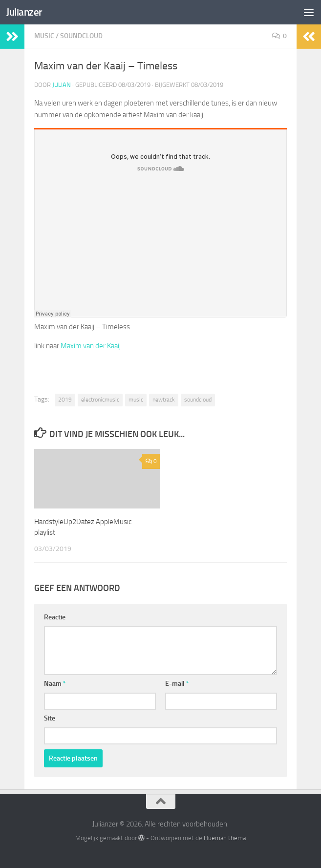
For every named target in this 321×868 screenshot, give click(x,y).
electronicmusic (100, 400)
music (136, 400)
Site (50, 718)
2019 (65, 400)
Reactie (55, 617)
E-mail (177, 684)
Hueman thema (225, 838)
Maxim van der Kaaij (91, 346)
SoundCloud (81, 36)
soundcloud (198, 400)
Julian (62, 85)
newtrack (164, 400)
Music (44, 36)
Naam (55, 684)
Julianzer (24, 12)
